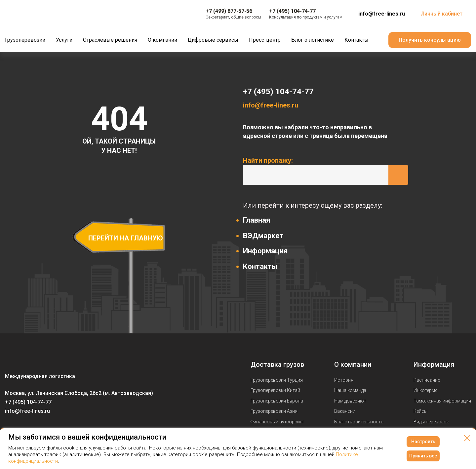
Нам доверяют (350, 401)
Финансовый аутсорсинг (278, 422)
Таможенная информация (442, 401)
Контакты (260, 266)
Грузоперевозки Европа (277, 401)
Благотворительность (359, 422)
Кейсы (420, 411)
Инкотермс (426, 390)
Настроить (423, 442)
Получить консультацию (430, 40)
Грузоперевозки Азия (274, 411)
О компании (353, 364)
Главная (257, 220)
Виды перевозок (431, 422)
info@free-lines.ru (382, 14)
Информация (265, 251)
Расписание (427, 380)
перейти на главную (126, 238)
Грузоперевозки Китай (275, 390)
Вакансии (345, 411)
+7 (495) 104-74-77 (278, 92)
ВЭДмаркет (263, 236)
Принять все (423, 456)
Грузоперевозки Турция (277, 380)
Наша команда (350, 390)
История (344, 380)
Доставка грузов (277, 364)
